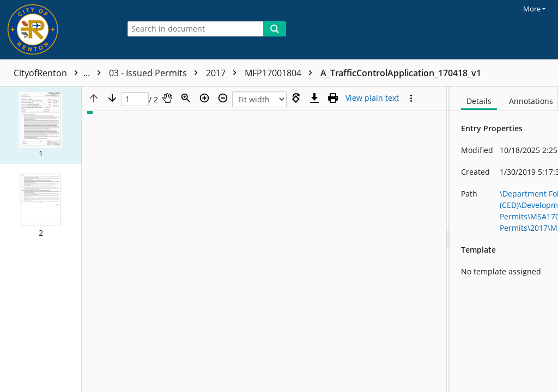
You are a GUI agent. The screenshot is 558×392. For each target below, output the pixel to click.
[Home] (57, 30)
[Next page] (112, 98)
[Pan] (167, 98)
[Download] (314, 98)
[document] (504, 239)
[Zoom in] (204, 98)
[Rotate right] (296, 98)
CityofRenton (60, 73)
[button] (41, 125)
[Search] (275, 29)
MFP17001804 (281, 73)
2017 (224, 73)
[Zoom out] (223, 98)
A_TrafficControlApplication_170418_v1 (401, 73)
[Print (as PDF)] (333, 98)
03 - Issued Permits (156, 73)
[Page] (135, 99)
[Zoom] (186, 98)
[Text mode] (372, 98)
